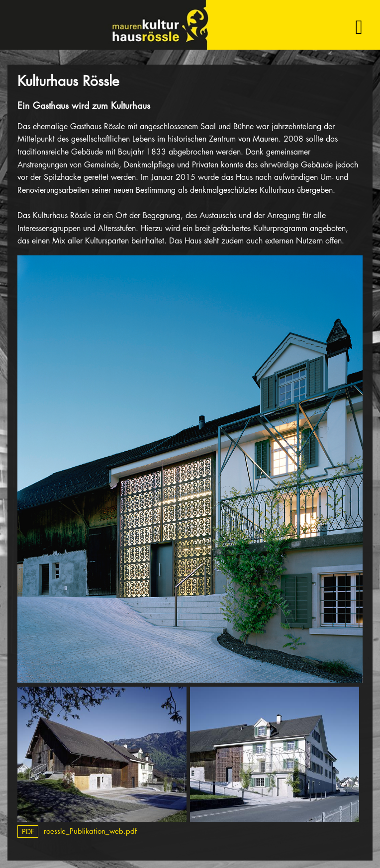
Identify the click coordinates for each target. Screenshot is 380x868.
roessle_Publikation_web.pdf (77, 831)
